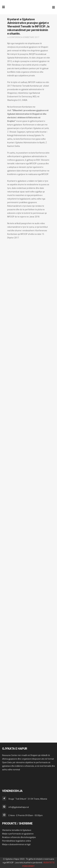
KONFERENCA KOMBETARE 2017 (24, 37)
